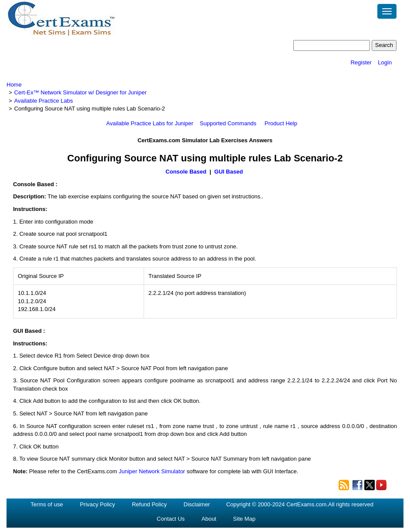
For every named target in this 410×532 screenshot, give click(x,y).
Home (14, 85)
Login (385, 62)
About (209, 519)
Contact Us (171, 519)
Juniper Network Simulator (152, 471)
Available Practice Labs (44, 101)
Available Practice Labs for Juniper (150, 123)
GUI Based (229, 172)
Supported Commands (228, 123)
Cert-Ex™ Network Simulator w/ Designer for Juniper (81, 92)
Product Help (281, 123)
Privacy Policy (97, 504)
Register (361, 62)
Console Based (186, 172)
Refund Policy (149, 504)
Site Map (244, 519)
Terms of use (47, 504)
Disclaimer (197, 504)
